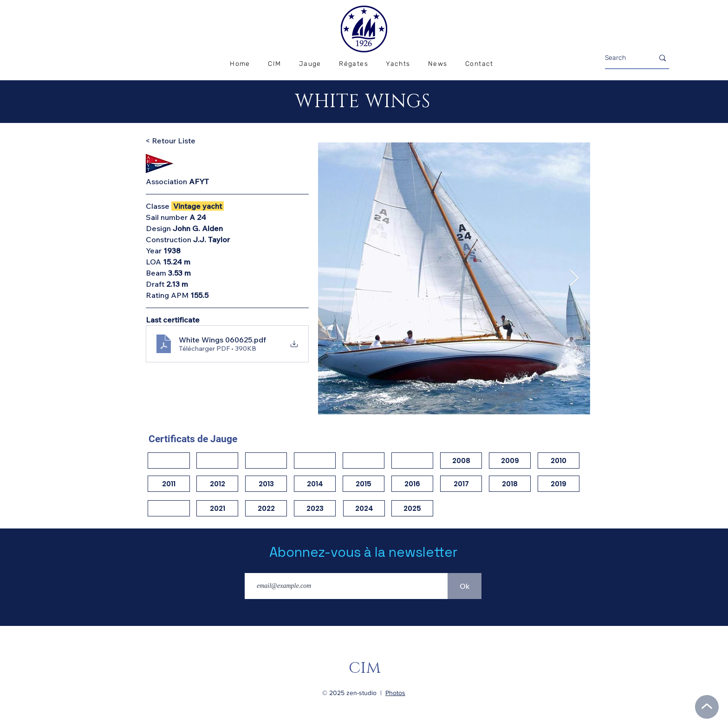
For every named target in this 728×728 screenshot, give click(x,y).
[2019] (559, 484)
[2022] (266, 508)
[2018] (510, 484)
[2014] (315, 484)
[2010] (559, 461)
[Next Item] (574, 279)
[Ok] (465, 586)
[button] (354, 64)
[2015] (364, 484)
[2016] (412, 484)
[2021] (217, 508)
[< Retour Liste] (178, 141)
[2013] (266, 484)
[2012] (217, 484)
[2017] (461, 484)
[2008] (461, 461)
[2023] (315, 508)
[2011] (169, 484)
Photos (395, 693)
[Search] (622, 58)
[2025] (412, 508)
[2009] (510, 461)
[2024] (364, 508)
